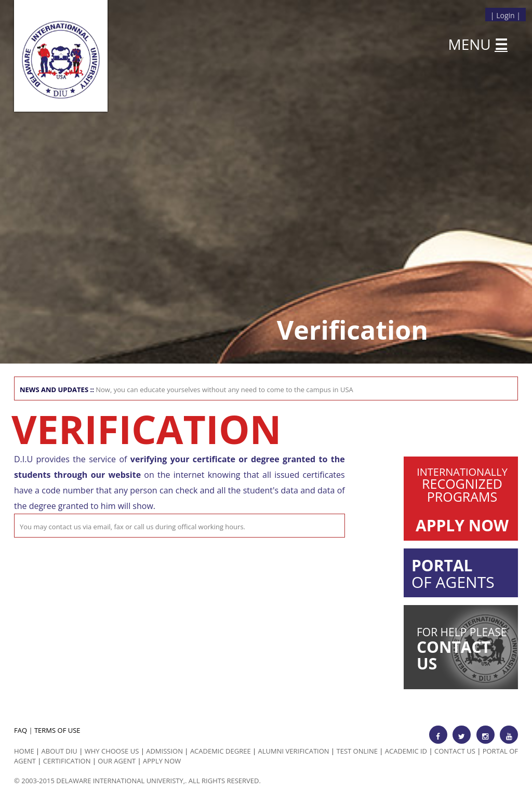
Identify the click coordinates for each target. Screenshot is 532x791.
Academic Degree (221, 751)
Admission (164, 751)
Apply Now (162, 761)
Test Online (357, 751)
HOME (24, 751)
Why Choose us (112, 751)
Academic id (406, 751)
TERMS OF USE (57, 730)
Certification (67, 761)
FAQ (21, 730)
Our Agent (117, 761)
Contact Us (455, 751)
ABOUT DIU (59, 751)
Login (505, 15)
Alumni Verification (294, 751)
